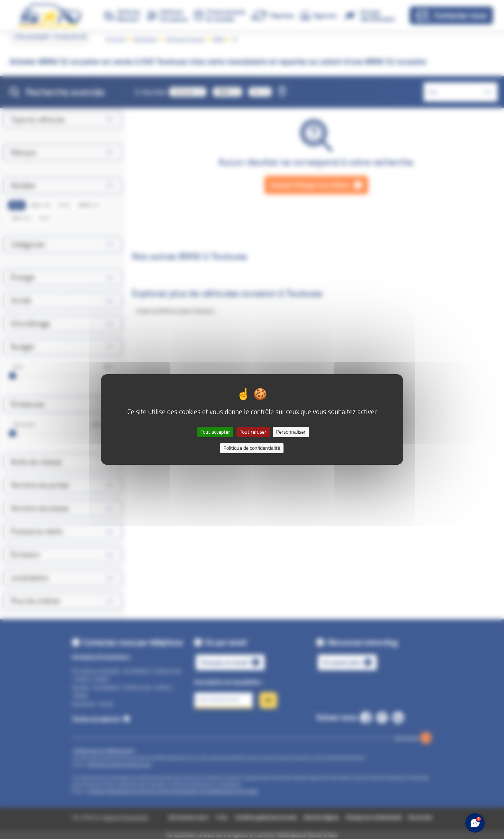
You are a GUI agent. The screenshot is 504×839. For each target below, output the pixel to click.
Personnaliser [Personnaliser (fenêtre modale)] (291, 432)
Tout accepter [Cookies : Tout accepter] (215, 432)
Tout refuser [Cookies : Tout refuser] (253, 432)
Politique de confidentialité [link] (252, 448)
